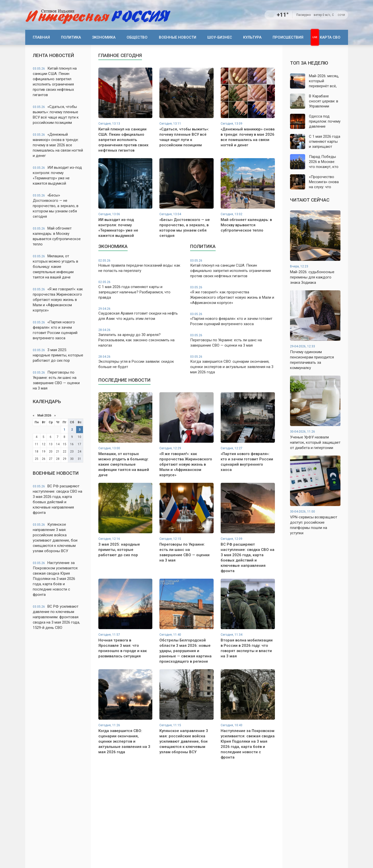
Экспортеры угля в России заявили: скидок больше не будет (141, 362)
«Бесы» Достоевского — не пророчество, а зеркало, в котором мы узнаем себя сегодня (56, 206)
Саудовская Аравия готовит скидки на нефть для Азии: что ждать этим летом (141, 314)
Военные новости (178, 37)
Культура (252, 37)
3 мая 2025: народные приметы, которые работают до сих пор (58, 355)
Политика (71, 37)
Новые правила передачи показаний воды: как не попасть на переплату (141, 266)
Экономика (104, 37)
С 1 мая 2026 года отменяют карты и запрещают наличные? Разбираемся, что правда (141, 290)
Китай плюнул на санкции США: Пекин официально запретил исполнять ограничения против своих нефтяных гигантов (55, 82)
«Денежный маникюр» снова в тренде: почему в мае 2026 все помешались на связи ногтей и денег (58, 145)
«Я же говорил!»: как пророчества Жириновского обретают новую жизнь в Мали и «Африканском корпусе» (58, 300)
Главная (41, 37)
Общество (137, 37)
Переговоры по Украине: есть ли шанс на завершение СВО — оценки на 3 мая (56, 380)
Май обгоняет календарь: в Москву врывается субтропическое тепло (57, 236)
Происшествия (288, 37)
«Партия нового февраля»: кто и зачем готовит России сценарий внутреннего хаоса (55, 330)
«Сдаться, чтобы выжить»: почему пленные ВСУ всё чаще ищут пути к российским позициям (56, 115)
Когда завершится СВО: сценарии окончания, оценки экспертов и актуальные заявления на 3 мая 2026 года (233, 365)
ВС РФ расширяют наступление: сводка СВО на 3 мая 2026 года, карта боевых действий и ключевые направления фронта (58, 499)
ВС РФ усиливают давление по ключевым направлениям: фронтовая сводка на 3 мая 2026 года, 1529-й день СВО (56, 617)
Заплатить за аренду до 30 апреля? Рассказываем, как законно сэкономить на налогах (141, 338)
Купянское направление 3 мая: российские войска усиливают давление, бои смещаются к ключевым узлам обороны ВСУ (55, 538)
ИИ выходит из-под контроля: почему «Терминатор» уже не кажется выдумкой (57, 175)
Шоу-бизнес (220, 37)
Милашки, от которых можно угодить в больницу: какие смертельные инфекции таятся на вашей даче (55, 267)
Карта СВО (330, 37)
